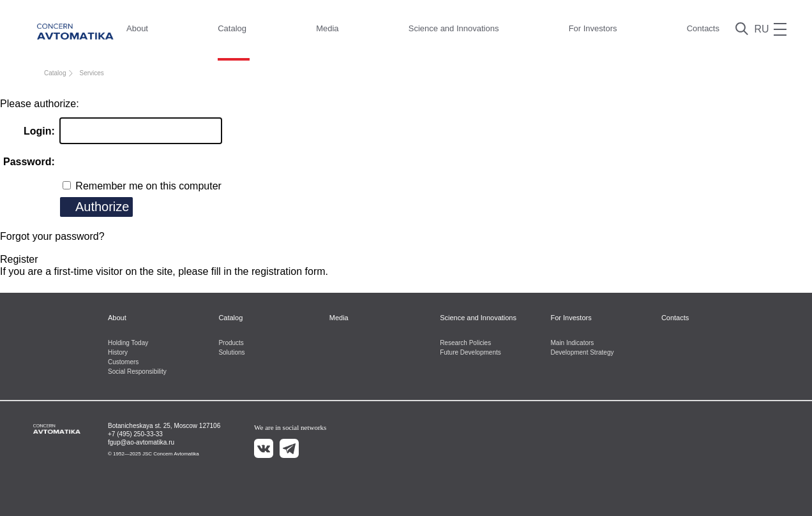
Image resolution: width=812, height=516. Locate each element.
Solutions (231, 352)
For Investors (593, 28)
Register (19, 259)
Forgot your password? (52, 236)
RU (761, 29)
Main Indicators (573, 343)
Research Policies (465, 343)
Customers (123, 362)
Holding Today (128, 343)
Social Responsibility (137, 372)
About (137, 28)
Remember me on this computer (147, 186)
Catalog (232, 28)
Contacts (703, 28)
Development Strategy (583, 352)
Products (231, 343)
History (118, 352)
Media (327, 28)
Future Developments (470, 352)
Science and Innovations (454, 28)
